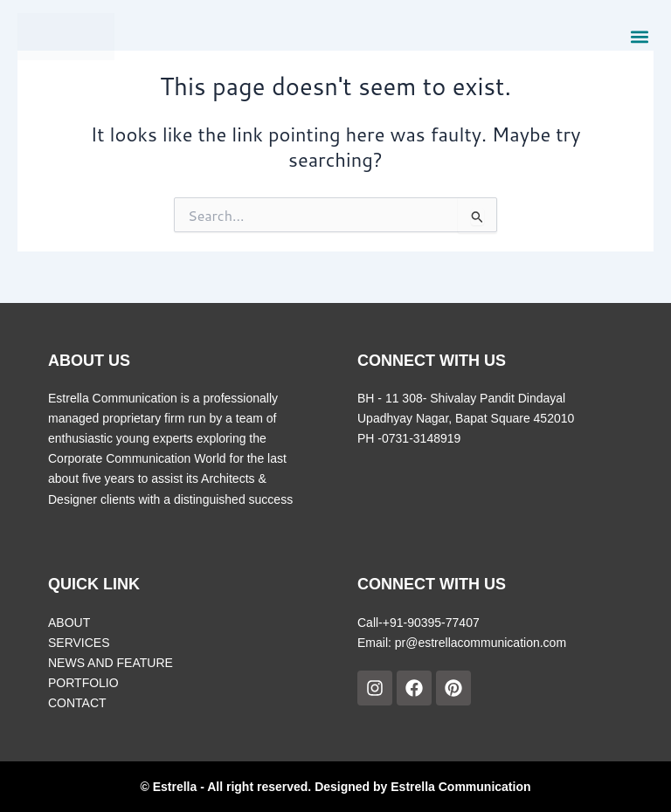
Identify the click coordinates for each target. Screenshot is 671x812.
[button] (639, 36)
